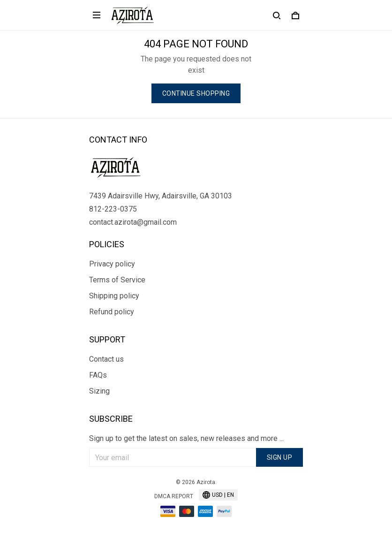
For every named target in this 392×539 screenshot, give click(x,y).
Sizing (99, 391)
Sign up (280, 457)
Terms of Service (117, 280)
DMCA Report (174, 496)
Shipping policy (114, 296)
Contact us (106, 359)
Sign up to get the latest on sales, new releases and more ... (186, 438)
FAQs (98, 375)
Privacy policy (112, 264)
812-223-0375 (113, 209)
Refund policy (112, 312)
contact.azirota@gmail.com (133, 222)
